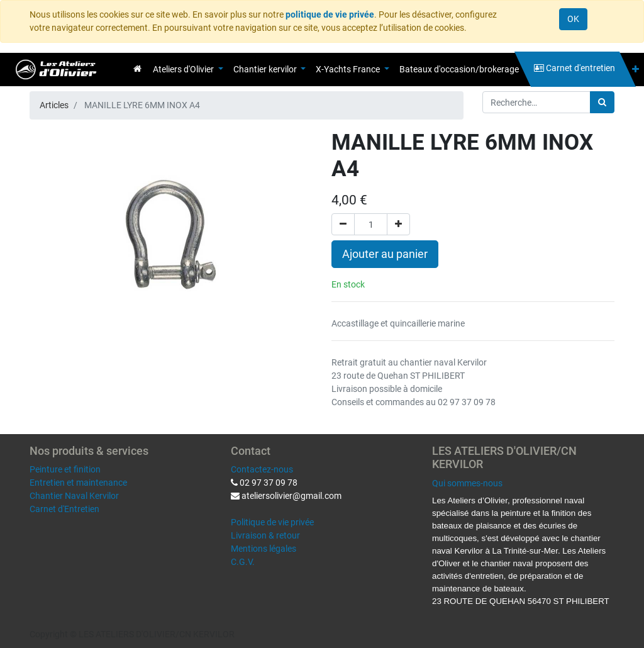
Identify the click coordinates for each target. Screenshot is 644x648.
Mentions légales (264, 549)
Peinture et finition (65, 469)
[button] (636, 70)
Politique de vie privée (272, 522)
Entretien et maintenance (78, 483)
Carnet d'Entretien (64, 509)
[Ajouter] (398, 224)
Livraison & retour (265, 535)
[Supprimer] (343, 224)
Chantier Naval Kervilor (74, 496)
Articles (54, 105)
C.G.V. (243, 562)
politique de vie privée (330, 14)
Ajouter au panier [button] (385, 254)
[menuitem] (137, 69)
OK (573, 19)
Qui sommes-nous (467, 483)
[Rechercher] (602, 102)
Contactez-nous (262, 469)
